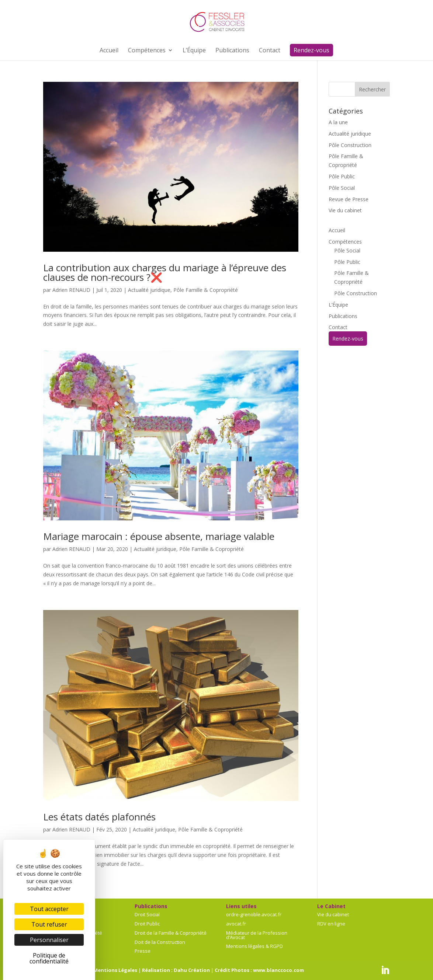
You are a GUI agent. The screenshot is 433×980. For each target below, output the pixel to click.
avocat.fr (236, 924)
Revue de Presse (349, 199)
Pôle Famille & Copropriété (206, 290)
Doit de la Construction (160, 942)
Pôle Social (342, 188)
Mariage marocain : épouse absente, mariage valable (159, 536)
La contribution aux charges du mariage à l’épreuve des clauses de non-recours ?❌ (165, 272)
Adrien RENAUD (71, 290)
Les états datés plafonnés (99, 817)
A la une (338, 122)
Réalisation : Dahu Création (176, 970)
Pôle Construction (350, 145)
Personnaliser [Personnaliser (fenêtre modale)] (49, 940)
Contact (338, 327)
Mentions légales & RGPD (254, 946)
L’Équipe (338, 305)
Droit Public (147, 924)
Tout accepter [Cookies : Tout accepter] (49, 909)
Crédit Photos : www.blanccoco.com (259, 970)
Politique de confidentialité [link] (49, 958)
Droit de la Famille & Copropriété (171, 933)
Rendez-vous (348, 339)
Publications (343, 316)
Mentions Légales (115, 970)
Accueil (337, 230)
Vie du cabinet (345, 210)
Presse (143, 951)
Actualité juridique (149, 290)
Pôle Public (342, 176)
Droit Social (147, 914)
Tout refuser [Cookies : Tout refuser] (49, 924)
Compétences (345, 242)
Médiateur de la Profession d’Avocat (257, 935)
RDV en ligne (331, 924)
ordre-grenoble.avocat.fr (254, 914)
